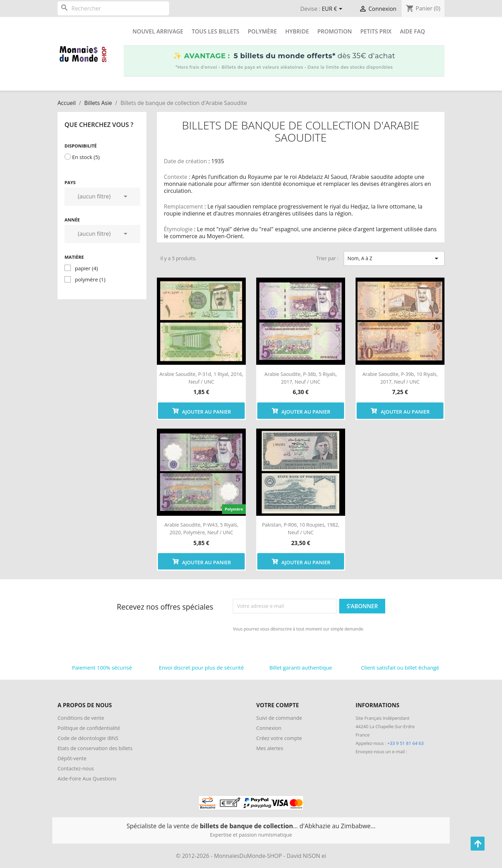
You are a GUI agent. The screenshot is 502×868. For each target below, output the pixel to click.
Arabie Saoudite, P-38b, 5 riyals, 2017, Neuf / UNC (301, 378)
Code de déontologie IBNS (88, 738)
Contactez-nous (76, 768)
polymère (90, 279)
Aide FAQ (412, 31)
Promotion (334, 31)
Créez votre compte (279, 738)
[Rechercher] (113, 8)
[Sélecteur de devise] (333, 9)
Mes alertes (270, 748)
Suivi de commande (279, 718)
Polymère (262, 31)
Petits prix (376, 31)
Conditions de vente (81, 718)
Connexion (269, 728)
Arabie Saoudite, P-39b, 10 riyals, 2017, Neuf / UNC (400, 378)
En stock (86, 157)
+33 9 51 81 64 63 (405, 743)
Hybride (297, 31)
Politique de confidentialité (89, 728)
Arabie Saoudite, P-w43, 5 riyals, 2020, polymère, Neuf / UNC (201, 529)
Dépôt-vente (72, 758)
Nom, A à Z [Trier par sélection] (394, 258)
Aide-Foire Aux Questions (87, 779)
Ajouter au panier (201, 411)
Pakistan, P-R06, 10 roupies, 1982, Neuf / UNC (301, 529)
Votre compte (277, 705)
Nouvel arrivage (158, 31)
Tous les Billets (216, 31)
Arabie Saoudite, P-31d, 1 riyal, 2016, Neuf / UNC (201, 378)
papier (86, 268)
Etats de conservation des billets (95, 748)
